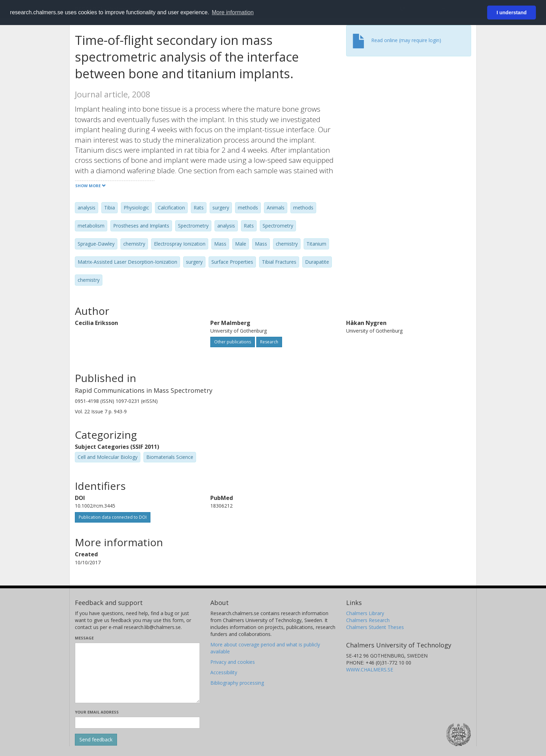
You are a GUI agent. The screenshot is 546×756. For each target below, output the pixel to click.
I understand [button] (512, 13)
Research (269, 342)
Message (84, 638)
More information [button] (233, 12)
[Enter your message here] (137, 673)
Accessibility (224, 672)
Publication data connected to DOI (113, 517)
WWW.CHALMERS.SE (370, 670)
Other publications (233, 342)
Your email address (97, 712)
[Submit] (96, 740)
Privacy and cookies (233, 662)
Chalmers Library (365, 613)
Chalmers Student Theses (375, 627)
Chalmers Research (368, 620)
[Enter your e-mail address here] (137, 723)
